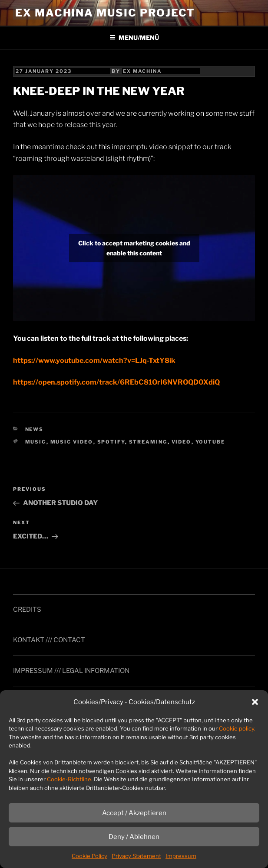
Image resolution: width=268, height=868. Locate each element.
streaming (148, 442)
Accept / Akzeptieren (134, 813)
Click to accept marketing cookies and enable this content (134, 248)
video (182, 442)
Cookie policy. (237, 728)
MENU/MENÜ (134, 38)
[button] (255, 702)
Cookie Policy (89, 856)
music (36, 442)
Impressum (181, 856)
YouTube (210, 442)
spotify (111, 442)
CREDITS (27, 610)
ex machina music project (105, 13)
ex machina (142, 71)
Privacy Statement (136, 856)
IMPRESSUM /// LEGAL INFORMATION (71, 671)
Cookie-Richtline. (70, 779)
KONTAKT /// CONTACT (49, 640)
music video (72, 442)
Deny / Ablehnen (134, 837)
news (35, 429)
